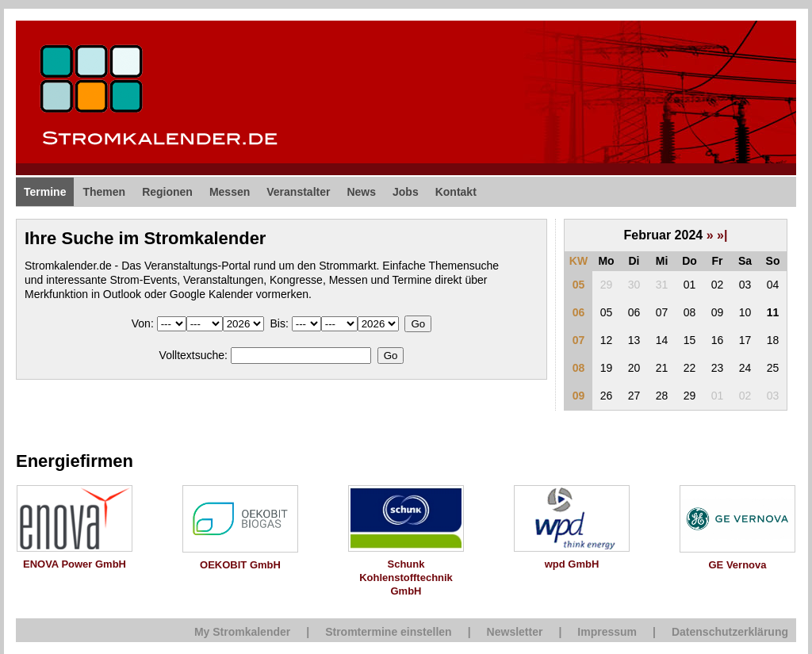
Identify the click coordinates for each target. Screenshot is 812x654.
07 (579, 340)
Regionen (167, 192)
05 (579, 285)
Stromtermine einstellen (389, 632)
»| (722, 235)
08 (579, 368)
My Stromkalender (242, 632)
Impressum (607, 632)
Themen (104, 192)
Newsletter (515, 632)
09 (579, 396)
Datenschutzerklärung (730, 632)
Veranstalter (298, 192)
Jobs (406, 192)
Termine (45, 192)
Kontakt (456, 192)
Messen (230, 192)
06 (579, 312)
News (361, 192)
